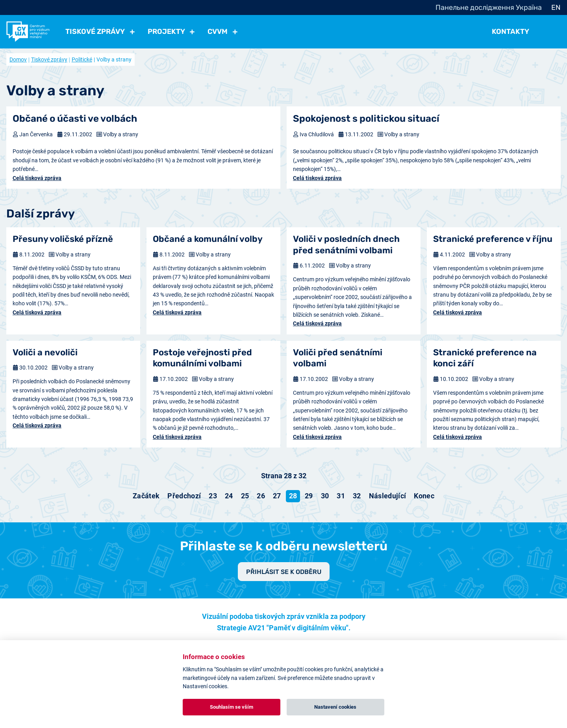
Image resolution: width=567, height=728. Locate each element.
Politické (82, 59)
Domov (18, 59)
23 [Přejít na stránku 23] (213, 496)
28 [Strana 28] (293, 496)
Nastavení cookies (335, 707)
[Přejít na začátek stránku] (146, 496)
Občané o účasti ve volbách (75, 119)
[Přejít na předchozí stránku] (184, 496)
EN (556, 7)
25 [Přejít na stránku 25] (245, 496)
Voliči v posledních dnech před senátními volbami (346, 245)
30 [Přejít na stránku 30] (325, 496)
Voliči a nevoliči (45, 352)
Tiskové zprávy (49, 59)
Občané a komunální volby (208, 239)
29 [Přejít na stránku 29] (309, 496)
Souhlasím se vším (232, 707)
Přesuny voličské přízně (63, 239)
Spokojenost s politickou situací (366, 119)
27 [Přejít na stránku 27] (277, 496)
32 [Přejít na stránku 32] (357, 496)
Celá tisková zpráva (37, 178)
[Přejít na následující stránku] (388, 496)
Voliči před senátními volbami (338, 358)
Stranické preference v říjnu (493, 239)
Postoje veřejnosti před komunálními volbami (202, 358)
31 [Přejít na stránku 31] (341, 496)
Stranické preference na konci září (485, 358)
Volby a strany (121, 134)
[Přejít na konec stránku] (424, 496)
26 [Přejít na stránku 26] (261, 496)
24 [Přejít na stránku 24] (229, 496)
